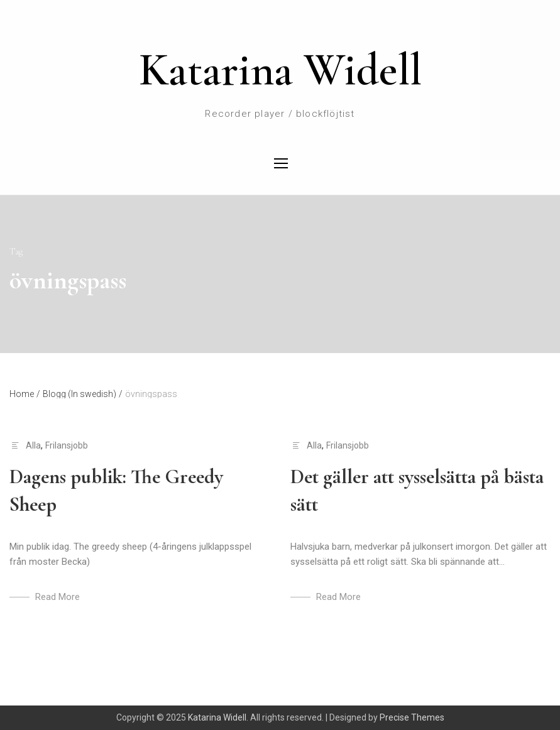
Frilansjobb (67, 445)
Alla (33, 445)
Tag (16, 252)
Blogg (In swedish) (83, 394)
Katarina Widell (280, 70)
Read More (58, 597)
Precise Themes (412, 717)
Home (25, 394)
